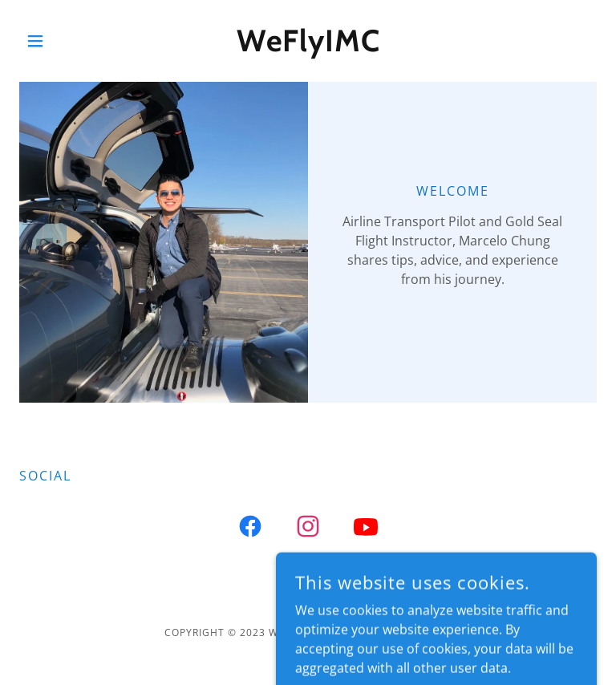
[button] (63, 41)
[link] (308, 47)
